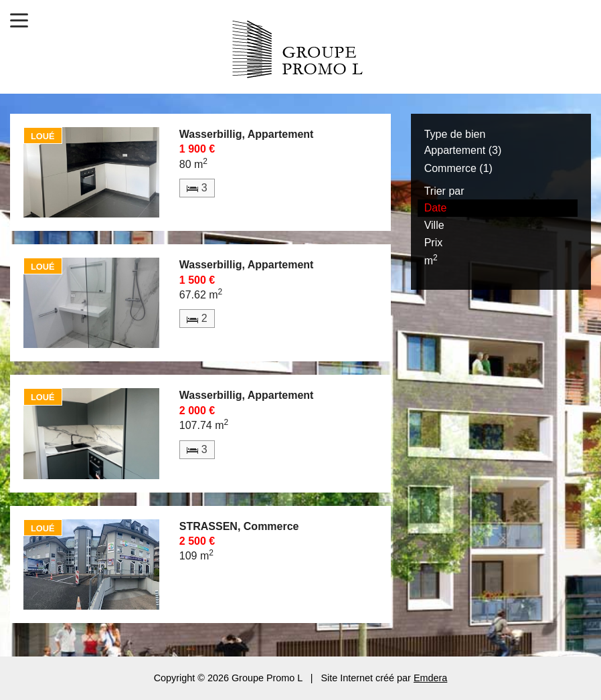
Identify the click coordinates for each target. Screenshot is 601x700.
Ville (434, 225)
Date (436, 208)
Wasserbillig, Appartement (247, 134)
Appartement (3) (463, 150)
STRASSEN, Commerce (239, 526)
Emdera (430, 678)
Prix (434, 243)
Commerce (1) (458, 168)
